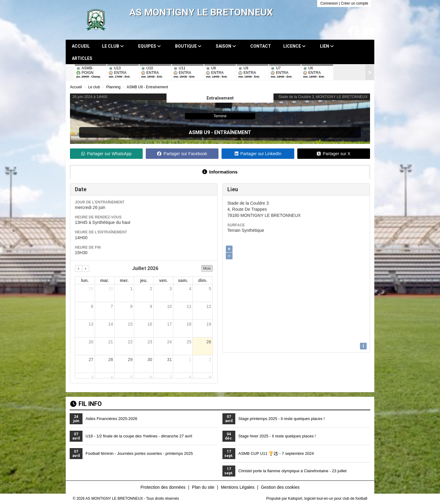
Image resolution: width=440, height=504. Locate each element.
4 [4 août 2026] (112, 377)
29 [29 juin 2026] (91, 289)
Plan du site (203, 487)
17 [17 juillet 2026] (170, 324)
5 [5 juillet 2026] (210, 289)
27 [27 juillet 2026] (91, 360)
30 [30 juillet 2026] (150, 360)
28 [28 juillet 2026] (111, 360)
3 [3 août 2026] (92, 377)
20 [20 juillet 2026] (91, 342)
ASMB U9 (199, 132)
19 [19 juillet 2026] (209, 324)
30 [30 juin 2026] (111, 289)
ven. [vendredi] (163, 280)
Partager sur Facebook (182, 154)
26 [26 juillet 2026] (209, 342)
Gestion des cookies (280, 487)
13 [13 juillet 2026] (91, 324)
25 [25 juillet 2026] (189, 342)
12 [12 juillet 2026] (209, 306)
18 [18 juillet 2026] (189, 324)
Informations (220, 172)
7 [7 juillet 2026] (112, 306)
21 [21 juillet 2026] (111, 342)
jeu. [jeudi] (144, 280)
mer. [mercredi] (124, 280)
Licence (294, 46)
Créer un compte (355, 3)
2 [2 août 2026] (210, 360)
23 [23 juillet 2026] (150, 342)
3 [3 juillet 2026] (170, 289)
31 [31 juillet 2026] (170, 360)
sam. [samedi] (183, 280)
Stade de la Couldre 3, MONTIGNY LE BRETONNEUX (323, 97)
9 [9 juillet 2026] (151, 306)
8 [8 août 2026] (190, 377)
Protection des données (163, 487)
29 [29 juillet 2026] (130, 360)
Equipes (149, 46)
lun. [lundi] (85, 280)
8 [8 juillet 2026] (131, 306)
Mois (207, 268)
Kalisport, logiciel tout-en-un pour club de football (328, 499)
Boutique (188, 46)
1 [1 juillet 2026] (131, 289)
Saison (226, 46)
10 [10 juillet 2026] (170, 306)
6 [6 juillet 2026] (92, 306)
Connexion (329, 3)
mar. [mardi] (105, 280)
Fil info (86, 404)
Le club (113, 46)
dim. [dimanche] (203, 280)
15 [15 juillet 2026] (130, 324)
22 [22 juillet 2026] (130, 342)
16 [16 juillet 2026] (150, 324)
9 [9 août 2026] (210, 377)
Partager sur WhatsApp (106, 154)
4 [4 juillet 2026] (190, 289)
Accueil (81, 46)
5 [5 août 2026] (131, 377)
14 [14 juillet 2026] (111, 324)
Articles (82, 58)
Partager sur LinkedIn (258, 154)
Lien (327, 46)
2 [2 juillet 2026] (151, 289)
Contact (261, 46)
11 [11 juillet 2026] (189, 306)
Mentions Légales (238, 487)
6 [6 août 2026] (151, 377)
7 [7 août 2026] (170, 377)
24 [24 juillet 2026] (170, 342)
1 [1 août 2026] (190, 360)
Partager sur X (334, 154)
